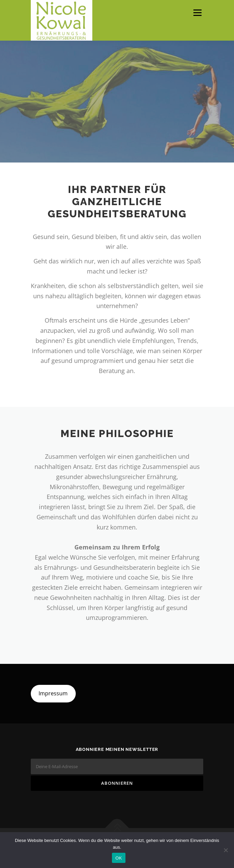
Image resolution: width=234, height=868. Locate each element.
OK (119, 858)
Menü (197, 13)
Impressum (53, 693)
